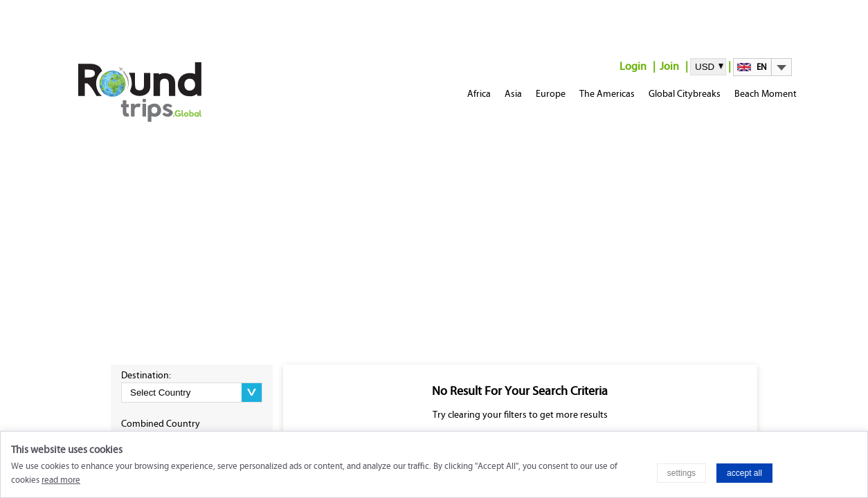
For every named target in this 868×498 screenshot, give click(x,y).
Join (669, 66)
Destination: (146, 375)
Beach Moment (766, 94)
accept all (744, 473)
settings (681, 473)
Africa (479, 94)
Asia (513, 94)
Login (633, 66)
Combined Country (161, 424)
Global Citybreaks (685, 94)
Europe (551, 94)
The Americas (607, 94)
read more (61, 480)
